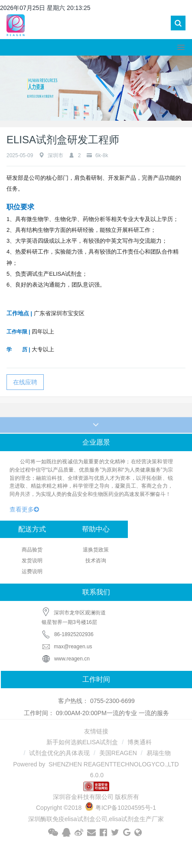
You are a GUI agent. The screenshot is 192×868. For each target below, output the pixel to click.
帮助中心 (96, 529)
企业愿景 (96, 442)
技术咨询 (96, 561)
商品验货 (32, 550)
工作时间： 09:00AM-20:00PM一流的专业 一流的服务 (96, 713)
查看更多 (24, 509)
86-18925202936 (74, 634)
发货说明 (32, 561)
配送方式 (32, 529)
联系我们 (96, 592)
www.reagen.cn (72, 659)
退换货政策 (96, 550)
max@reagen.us (67, 647)
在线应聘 (25, 382)
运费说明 (32, 571)
